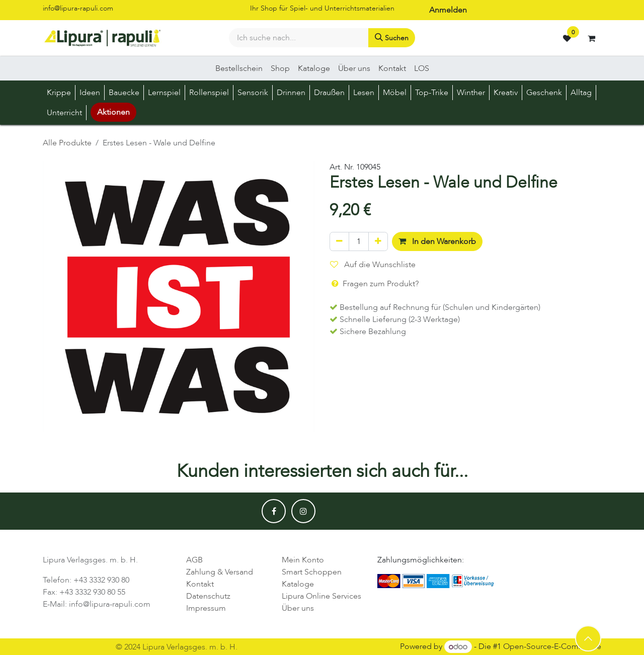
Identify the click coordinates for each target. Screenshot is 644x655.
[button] (588, 638)
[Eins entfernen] (339, 241)
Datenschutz (208, 596)
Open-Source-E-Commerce (552, 647)
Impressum (206, 608)
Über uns (298, 608)
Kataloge (298, 584)
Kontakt (200, 584)
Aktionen (113, 112)
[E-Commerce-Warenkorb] (591, 38)
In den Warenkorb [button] (437, 241)
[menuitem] (239, 68)
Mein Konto (303, 560)
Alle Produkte (67, 143)
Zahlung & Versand (220, 572)
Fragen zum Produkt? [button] (374, 284)
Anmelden (448, 10)
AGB (194, 560)
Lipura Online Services (321, 596)
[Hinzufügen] (378, 241)
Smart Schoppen (312, 572)
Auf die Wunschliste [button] (373, 265)
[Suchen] (392, 38)
